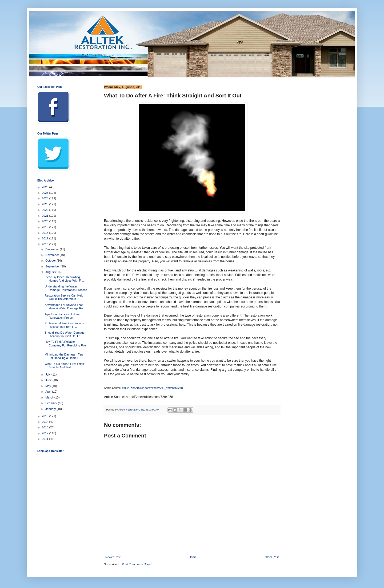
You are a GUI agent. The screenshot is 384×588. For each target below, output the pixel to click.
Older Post (272, 557)
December (53, 249)
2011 (46, 439)
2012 (46, 433)
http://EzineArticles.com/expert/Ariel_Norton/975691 (153, 388)
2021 (46, 216)
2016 (46, 244)
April (49, 392)
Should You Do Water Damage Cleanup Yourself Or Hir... (64, 334)
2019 (46, 227)
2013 (46, 427)
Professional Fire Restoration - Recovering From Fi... (64, 325)
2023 (46, 204)
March (50, 397)
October (51, 261)
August (50, 272)
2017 (46, 238)
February (52, 403)
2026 (46, 187)
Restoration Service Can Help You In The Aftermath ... (64, 297)
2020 (46, 221)
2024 (46, 198)
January (51, 409)
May (49, 386)
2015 (46, 416)
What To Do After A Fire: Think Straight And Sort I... (64, 366)
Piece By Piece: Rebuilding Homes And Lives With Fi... (64, 279)
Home (193, 557)
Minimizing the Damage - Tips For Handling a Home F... (64, 356)
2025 (46, 193)
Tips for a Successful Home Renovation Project (62, 316)
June (49, 380)
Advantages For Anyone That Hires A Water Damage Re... (65, 307)
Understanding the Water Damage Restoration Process (66, 288)
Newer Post (113, 557)
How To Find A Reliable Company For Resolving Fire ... (65, 345)
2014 (46, 422)
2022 (46, 210)
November (53, 255)
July (48, 374)
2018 (46, 233)
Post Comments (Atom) (137, 564)
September (53, 266)
